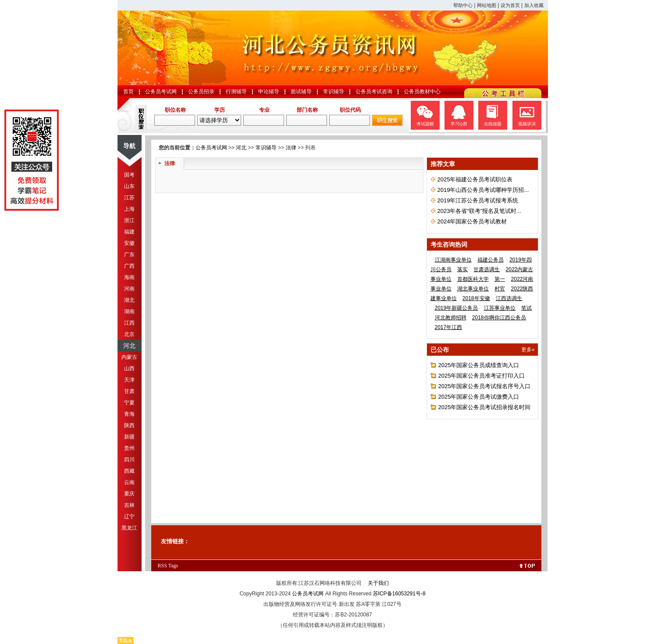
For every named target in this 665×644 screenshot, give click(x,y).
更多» (528, 350)
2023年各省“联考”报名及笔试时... (479, 211)
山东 (129, 186)
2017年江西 (449, 327)
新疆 (129, 437)
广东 (129, 255)
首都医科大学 (473, 279)
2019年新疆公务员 (457, 308)
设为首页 (510, 5)
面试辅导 (301, 92)
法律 (291, 148)
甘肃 (129, 391)
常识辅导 (334, 92)
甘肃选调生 (487, 269)
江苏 (129, 198)
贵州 (129, 448)
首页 (128, 92)
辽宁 (129, 517)
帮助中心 (463, 5)
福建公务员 (491, 260)
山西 (129, 368)
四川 (129, 460)
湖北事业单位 (473, 289)
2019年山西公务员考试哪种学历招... (483, 190)
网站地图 (487, 5)
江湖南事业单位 (453, 260)
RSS (162, 566)
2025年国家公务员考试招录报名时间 (485, 407)
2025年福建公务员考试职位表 (475, 179)
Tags (173, 566)
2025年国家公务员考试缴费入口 (479, 397)
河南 (129, 289)
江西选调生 (509, 298)
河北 (129, 346)
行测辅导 (236, 92)
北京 (129, 334)
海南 (129, 277)
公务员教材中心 (422, 92)
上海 (129, 209)
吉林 (129, 505)
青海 (129, 414)
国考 (129, 175)
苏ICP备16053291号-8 (399, 594)
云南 (129, 482)
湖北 (129, 300)
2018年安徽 (476, 298)
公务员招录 (201, 92)
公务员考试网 (161, 92)
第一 (500, 279)
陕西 (129, 425)
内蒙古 (129, 357)
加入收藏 (534, 5)
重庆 (129, 494)
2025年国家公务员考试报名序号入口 (485, 386)
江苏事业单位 (500, 308)
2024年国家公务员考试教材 (472, 221)
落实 (462, 269)
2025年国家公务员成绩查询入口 (479, 365)
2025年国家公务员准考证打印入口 (482, 376)
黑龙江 (129, 528)
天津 (129, 380)
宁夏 (129, 403)
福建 (129, 232)
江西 (129, 323)
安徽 (129, 243)
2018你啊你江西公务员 (499, 318)
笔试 (526, 308)
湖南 (129, 311)
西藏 (129, 471)
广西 (129, 266)
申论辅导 (269, 92)
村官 (500, 289)
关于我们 (378, 583)
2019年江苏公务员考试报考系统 (478, 200)
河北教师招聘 (451, 318)
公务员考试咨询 (374, 92)
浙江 (129, 220)
